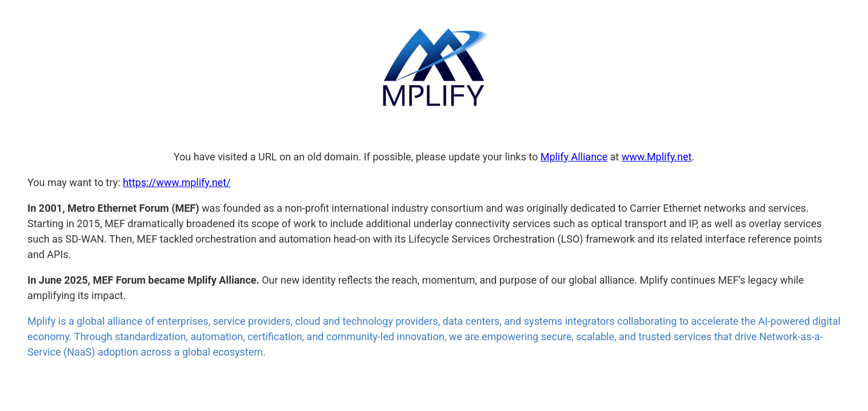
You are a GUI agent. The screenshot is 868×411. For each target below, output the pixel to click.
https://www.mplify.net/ (177, 182)
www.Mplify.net (657, 157)
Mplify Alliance (574, 157)
